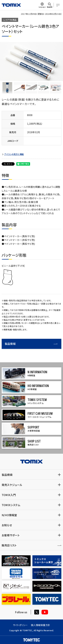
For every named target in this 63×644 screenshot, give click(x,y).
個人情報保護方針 (40, 625)
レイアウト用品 (10, 20)
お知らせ (7, 525)
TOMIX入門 (9, 495)
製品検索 (7, 475)
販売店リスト (9, 545)
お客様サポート (11, 535)
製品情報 (31, 344)
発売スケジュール (12, 485)
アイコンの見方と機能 (14, 154)
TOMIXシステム (11, 505)
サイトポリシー (20, 625)
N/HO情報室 (9, 515)
